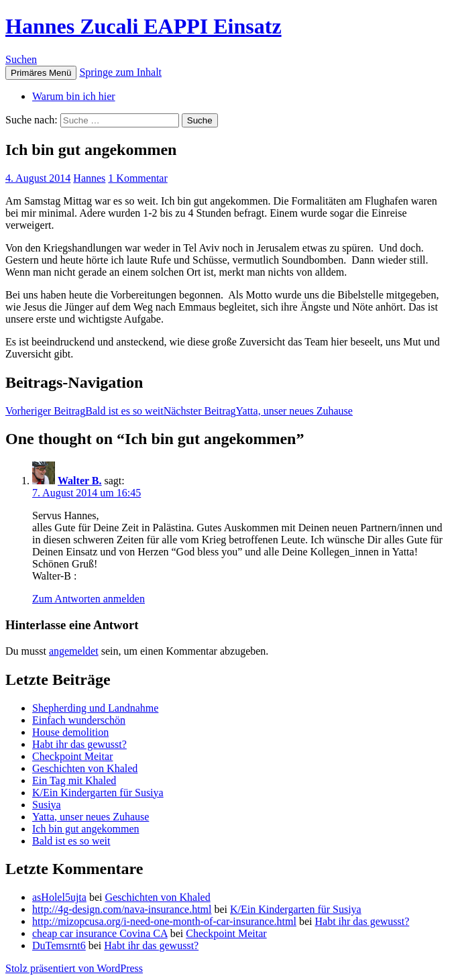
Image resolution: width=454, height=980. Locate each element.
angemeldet (74, 651)
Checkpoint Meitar (72, 756)
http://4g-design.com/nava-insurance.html (122, 909)
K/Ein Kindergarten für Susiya (98, 793)
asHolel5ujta (59, 897)
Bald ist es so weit (84, 411)
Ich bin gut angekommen (86, 829)
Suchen (21, 59)
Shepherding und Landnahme (95, 708)
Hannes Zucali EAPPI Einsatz (144, 26)
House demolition (70, 732)
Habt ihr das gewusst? (79, 744)
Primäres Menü (41, 73)
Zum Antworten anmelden (89, 599)
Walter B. (79, 481)
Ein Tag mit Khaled (74, 780)
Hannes (89, 178)
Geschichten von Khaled (85, 768)
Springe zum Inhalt (120, 72)
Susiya (47, 805)
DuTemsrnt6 (59, 945)
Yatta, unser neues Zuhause (258, 411)
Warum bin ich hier (74, 96)
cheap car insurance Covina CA (100, 933)
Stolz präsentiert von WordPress (74, 968)
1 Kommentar (137, 178)
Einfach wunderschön (79, 720)
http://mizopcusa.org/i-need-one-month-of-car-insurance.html (164, 921)
